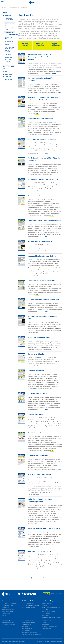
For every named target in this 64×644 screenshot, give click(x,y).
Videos (5, 72)
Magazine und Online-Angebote (50, 627)
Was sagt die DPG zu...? (9, 68)
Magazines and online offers (8, 75)
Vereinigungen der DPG (28, 601)
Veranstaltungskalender (8, 623)
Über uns (4, 601)
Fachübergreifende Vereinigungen (31, 605)
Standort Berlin (6, 614)
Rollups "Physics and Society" (9, 61)
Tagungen (44, 605)
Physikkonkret (9, 32)
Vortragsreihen (46, 613)
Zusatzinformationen (11, 35)
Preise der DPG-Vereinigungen (30, 633)
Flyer (6, 64)
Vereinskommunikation (8, 610)
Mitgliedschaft (6, 607)
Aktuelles (44, 623)
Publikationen (45, 625)
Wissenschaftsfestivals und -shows (51, 607)
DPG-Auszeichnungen (28, 620)
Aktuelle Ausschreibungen (29, 623)
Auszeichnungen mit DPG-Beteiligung (31, 635)
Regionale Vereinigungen (28, 607)
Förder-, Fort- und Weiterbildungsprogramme (49, 610)
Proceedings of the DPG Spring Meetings (9, 20)
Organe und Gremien (7, 605)
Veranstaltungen (6, 620)
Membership (54, 594)
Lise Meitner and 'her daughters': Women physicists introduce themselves (9, 51)
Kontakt (4, 616)
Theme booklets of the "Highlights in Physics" (10, 43)
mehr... (54, 73)
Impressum (40, 641)
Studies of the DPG (9, 38)
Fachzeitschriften (46, 629)
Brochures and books (9, 29)
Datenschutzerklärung (56, 641)
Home (4, 8)
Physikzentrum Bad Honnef (9, 612)
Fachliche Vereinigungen (28, 603)
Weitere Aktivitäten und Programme (51, 617)
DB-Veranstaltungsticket (8, 625)
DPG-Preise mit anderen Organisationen (28, 630)
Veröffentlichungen (47, 620)
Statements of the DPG (10, 25)
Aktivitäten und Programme (49, 601)
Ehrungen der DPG (27, 625)
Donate (46, 594)
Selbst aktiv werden (47, 603)
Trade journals (8, 79)
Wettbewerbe (45, 615)
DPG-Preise (25, 627)
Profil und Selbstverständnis (9, 603)
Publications (10, 8)
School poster (9, 57)
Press (61, 594)
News (5, 12)
